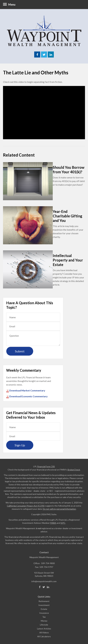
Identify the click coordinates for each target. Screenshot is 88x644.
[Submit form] (20, 351)
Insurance (44, 613)
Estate (44, 609)
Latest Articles (44, 629)
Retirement (44, 601)
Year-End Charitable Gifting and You (68, 216)
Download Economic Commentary (28, 396)
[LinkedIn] (48, 587)
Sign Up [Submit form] (20, 445)
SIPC (63, 523)
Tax (44, 617)
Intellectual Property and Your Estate (68, 260)
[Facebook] (40, 587)
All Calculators (44, 636)
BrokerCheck (74, 470)
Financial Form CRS (46, 466)
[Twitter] (44, 587)
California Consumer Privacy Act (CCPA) (26, 506)
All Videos (44, 632)
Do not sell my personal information (59, 509)
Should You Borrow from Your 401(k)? (69, 170)
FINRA (53, 523)
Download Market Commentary (27, 390)
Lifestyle (44, 625)
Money (44, 621)
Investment (44, 605)
